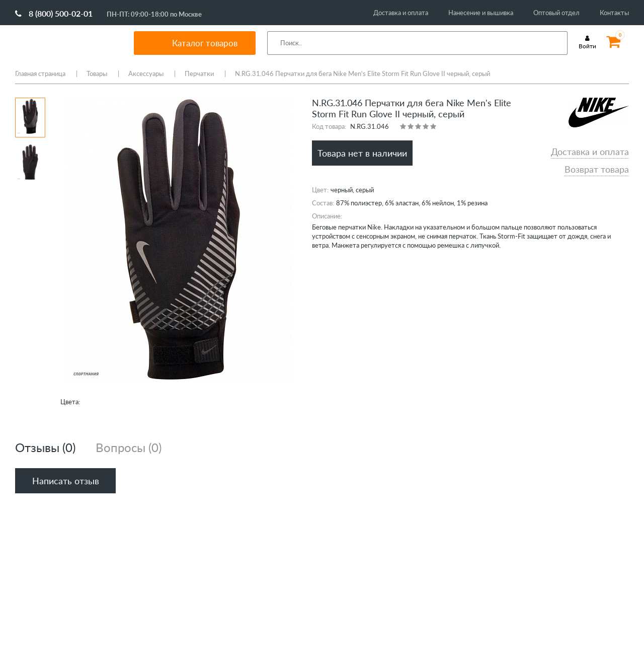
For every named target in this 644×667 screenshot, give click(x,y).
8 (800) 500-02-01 (54, 13)
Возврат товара (597, 169)
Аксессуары (146, 73)
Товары (97, 73)
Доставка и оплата (401, 13)
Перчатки (199, 73)
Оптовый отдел (556, 13)
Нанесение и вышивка (481, 13)
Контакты (614, 13)
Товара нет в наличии (362, 153)
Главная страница (40, 73)
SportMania (62, 43)
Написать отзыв (66, 481)
